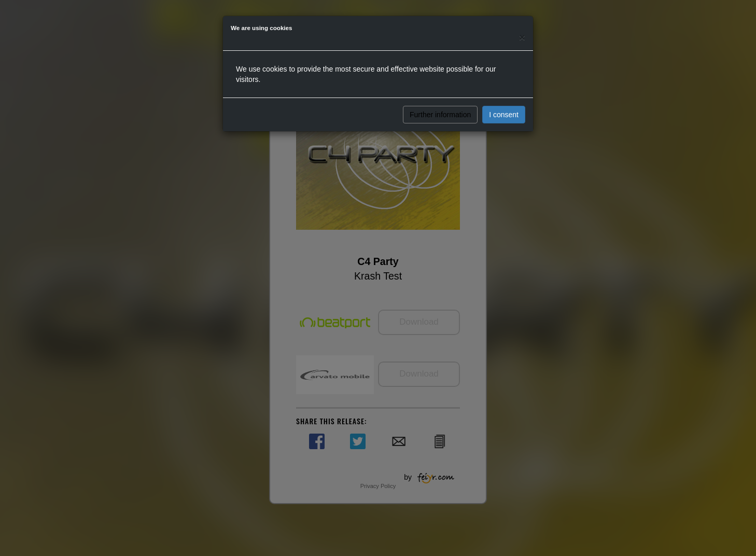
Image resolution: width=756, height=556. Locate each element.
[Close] (522, 37)
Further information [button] (440, 115)
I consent (504, 115)
